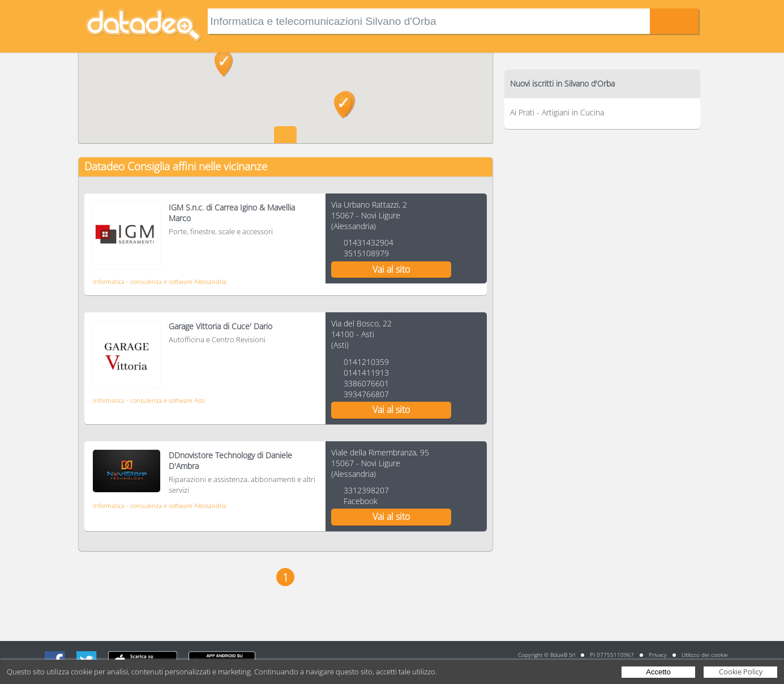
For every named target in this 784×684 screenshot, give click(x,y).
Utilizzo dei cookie (705, 655)
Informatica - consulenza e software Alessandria (160, 281)
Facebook (361, 501)
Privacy (658, 655)
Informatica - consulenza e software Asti (149, 400)
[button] (343, 106)
